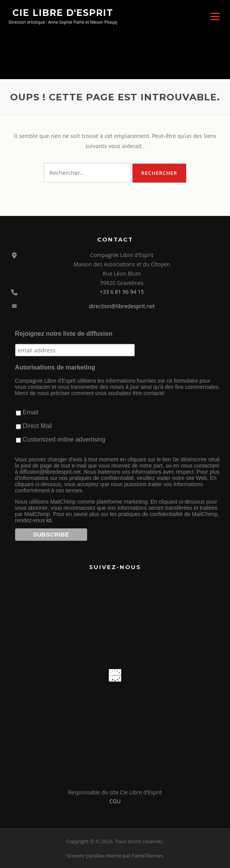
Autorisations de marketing (55, 367)
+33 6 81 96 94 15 (122, 292)
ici (49, 520)
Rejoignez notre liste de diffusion (64, 334)
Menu (215, 16)
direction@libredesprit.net (122, 306)
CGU (115, 801)
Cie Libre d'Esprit (63, 12)
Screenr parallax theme (94, 856)
